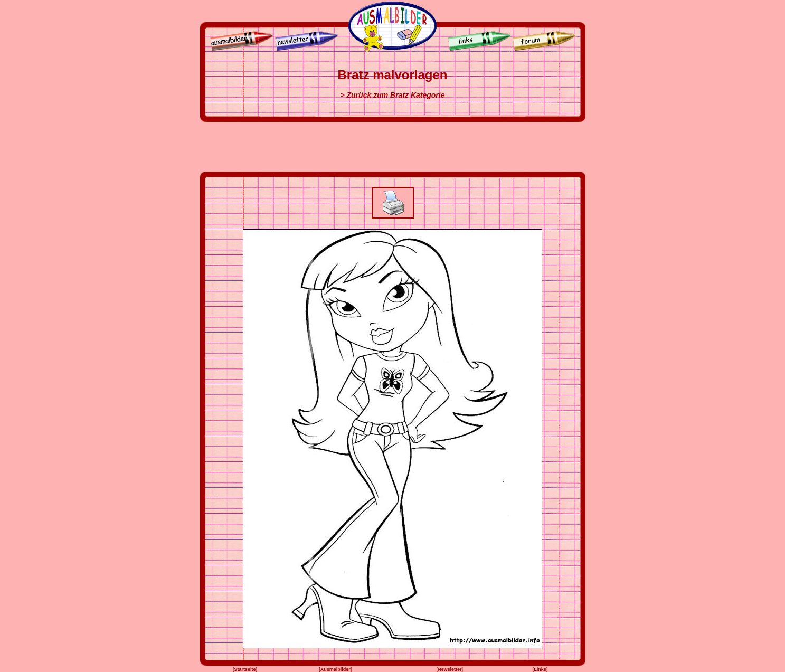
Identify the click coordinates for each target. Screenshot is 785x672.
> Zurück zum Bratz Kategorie (393, 95)
